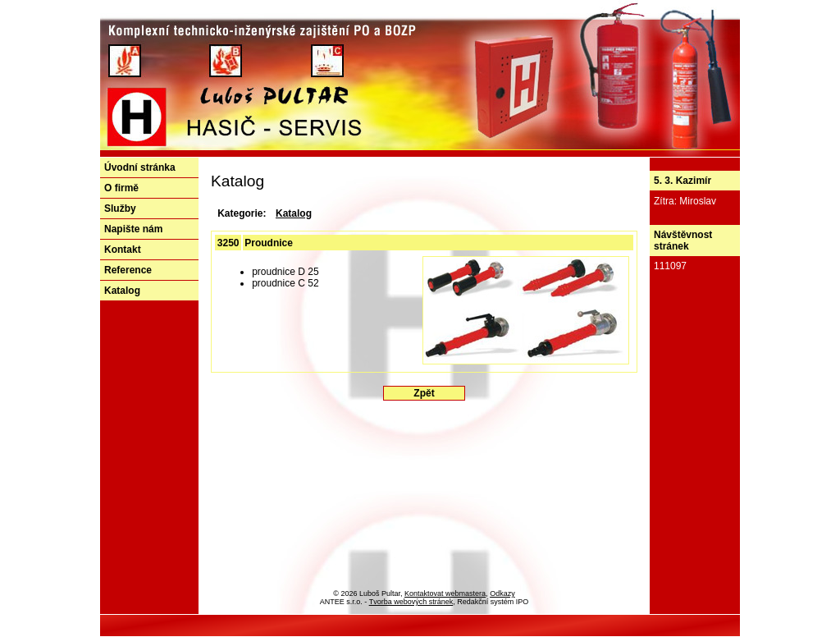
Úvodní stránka (140, 167)
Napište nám (133, 229)
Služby (120, 209)
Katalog (122, 291)
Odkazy (502, 593)
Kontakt (123, 250)
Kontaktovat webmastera (445, 593)
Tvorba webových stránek (411, 602)
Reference (128, 270)
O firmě (121, 188)
